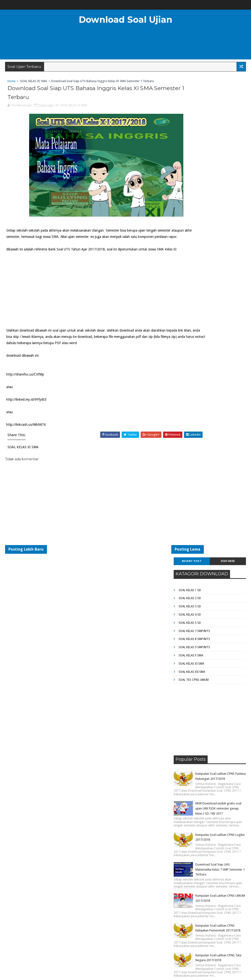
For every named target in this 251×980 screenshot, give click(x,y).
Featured (228, 82)
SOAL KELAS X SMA (191, 177)
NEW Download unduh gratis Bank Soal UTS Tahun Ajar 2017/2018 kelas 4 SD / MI (219, 541)
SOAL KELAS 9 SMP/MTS (194, 169)
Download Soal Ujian (125, 20)
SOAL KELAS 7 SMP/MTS (194, 152)
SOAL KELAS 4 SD (190, 136)
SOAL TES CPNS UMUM (194, 201)
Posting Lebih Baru (26, 572)
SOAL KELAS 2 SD (190, 120)
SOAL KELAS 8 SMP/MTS (194, 160)
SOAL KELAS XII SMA (192, 193)
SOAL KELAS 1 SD (190, 111)
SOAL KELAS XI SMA (33, 83)
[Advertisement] (125, 45)
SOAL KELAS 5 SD (190, 144)
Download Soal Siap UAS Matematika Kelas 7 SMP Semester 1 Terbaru (220, 391)
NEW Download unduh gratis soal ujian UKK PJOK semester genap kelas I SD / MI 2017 (218, 330)
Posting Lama (151, 572)
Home (12, 83)
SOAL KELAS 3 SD (190, 128)
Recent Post (192, 82)
